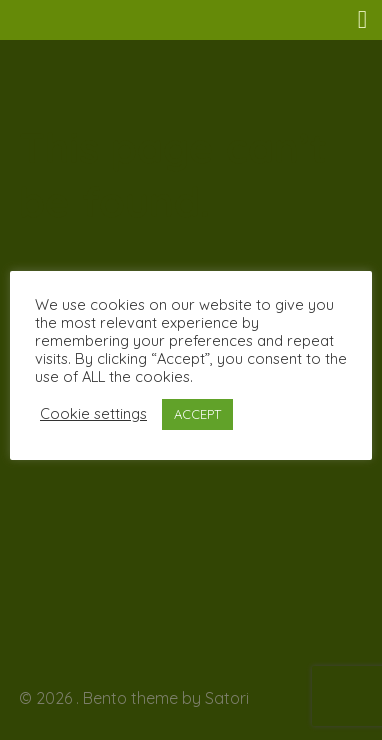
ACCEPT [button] (197, 414)
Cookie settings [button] (93, 414)
